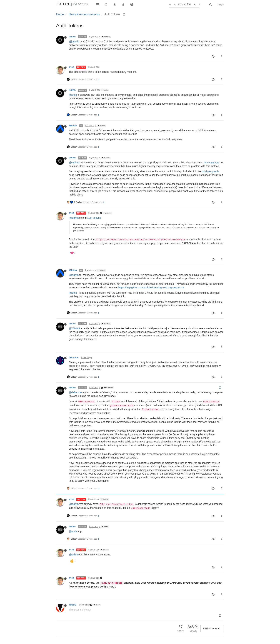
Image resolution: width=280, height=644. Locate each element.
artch (71, 67)
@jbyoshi (74, 42)
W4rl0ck (73, 126)
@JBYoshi (106, 37)
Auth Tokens (94, 218)
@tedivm (102, 126)
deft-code (74, 357)
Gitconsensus (212, 163)
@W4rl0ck (106, 158)
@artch (105, 90)
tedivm (72, 37)
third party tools (211, 171)
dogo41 (72, 605)
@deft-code (109, 388)
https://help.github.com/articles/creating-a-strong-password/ (151, 287)
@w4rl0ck (74, 163)
